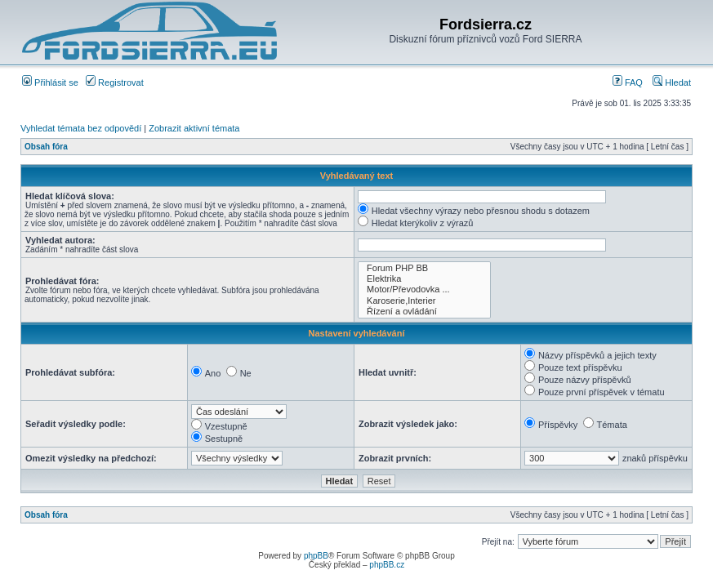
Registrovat (115, 82)
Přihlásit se (50, 82)
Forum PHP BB (424, 268)
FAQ (628, 82)
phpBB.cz (387, 565)
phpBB (316, 556)
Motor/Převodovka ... (424, 290)
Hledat (672, 82)
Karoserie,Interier (424, 301)
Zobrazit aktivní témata (194, 128)
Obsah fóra (46, 147)
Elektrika (424, 279)
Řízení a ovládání (424, 312)
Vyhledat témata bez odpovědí (81, 128)
